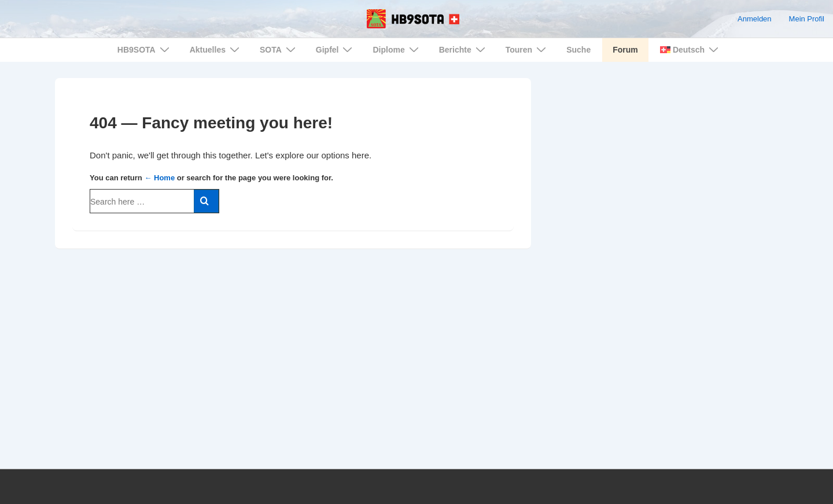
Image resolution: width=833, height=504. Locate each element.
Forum (625, 50)
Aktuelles (216, 49)
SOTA (279, 49)
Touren (527, 49)
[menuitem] (688, 50)
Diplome (397, 49)
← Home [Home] (159, 178)
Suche (578, 50)
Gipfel (336, 49)
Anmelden (755, 19)
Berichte (464, 49)
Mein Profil (807, 19)
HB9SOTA (145, 49)
